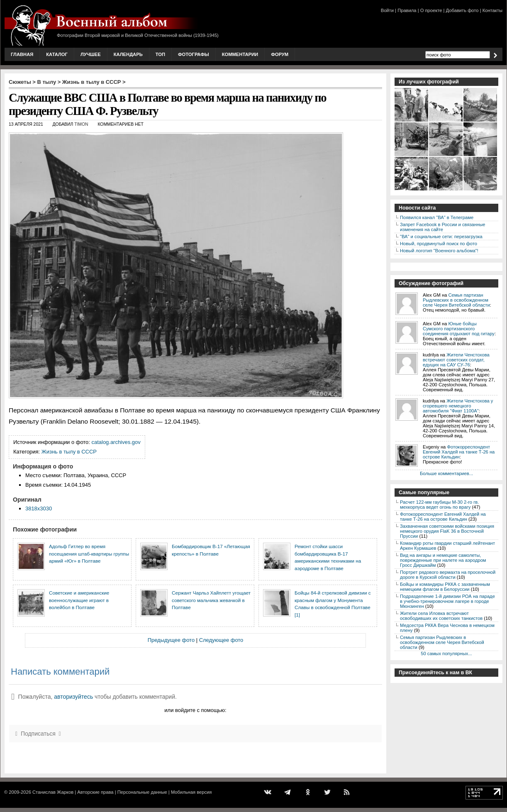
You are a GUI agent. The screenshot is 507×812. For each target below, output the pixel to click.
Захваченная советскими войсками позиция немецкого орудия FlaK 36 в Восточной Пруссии (447, 531)
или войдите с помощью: (195, 710)
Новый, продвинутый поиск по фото (439, 244)
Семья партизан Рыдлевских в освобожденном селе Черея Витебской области (456, 300)
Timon (81, 124)
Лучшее (91, 54)
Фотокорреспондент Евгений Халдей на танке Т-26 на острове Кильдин (459, 452)
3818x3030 (39, 508)
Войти (387, 10)
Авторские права (95, 792)
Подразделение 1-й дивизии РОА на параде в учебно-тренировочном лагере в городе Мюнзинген (447, 601)
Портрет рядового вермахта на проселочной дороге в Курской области (448, 575)
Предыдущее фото (171, 640)
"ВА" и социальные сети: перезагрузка (441, 237)
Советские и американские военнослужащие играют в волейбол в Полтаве (79, 600)
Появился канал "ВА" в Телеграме (437, 217)
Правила (407, 10)
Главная (22, 54)
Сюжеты (20, 82)
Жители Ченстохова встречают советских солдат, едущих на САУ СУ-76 (456, 360)
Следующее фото (221, 640)
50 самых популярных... (446, 654)
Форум (280, 54)
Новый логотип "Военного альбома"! (439, 251)
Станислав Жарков (53, 792)
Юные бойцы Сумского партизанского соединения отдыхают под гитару (459, 329)
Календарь (128, 54)
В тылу (46, 82)
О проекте (431, 10)
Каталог (57, 54)
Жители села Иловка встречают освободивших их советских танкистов (441, 616)
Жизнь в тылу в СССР (92, 82)
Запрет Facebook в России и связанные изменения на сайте (442, 227)
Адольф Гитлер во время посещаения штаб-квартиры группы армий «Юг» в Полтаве (89, 554)
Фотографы (194, 54)
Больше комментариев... (446, 473)
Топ (160, 54)
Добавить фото (462, 10)
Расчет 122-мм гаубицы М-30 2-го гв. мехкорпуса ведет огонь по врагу (439, 505)
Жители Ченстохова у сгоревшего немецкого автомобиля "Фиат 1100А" (458, 406)
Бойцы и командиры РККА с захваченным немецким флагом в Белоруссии (445, 587)
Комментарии (240, 54)
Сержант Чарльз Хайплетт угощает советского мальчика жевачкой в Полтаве (211, 600)
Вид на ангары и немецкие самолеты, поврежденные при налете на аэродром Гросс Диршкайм (443, 560)
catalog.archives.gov (116, 442)
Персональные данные (142, 792)
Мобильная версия (191, 792)
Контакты (492, 10)
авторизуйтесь (73, 697)
